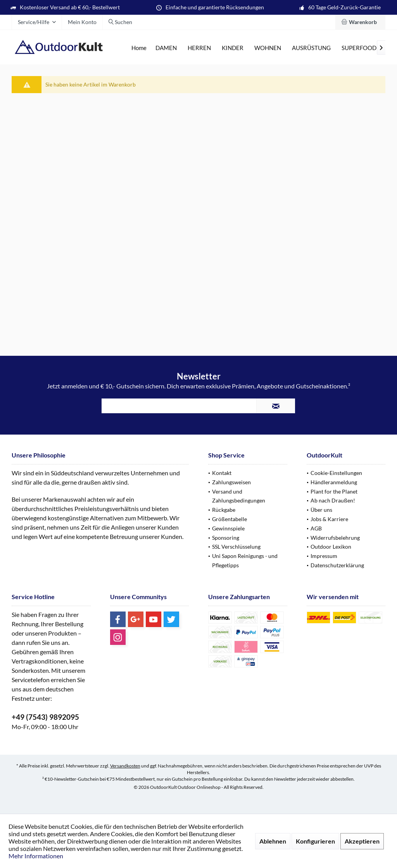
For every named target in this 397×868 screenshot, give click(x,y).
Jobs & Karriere (329, 519)
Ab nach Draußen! (333, 500)
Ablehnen (273, 841)
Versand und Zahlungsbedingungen (239, 496)
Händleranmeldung (334, 482)
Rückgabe (224, 510)
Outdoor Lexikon (331, 547)
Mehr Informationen (36, 856)
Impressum (324, 556)
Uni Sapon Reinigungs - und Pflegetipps (245, 560)
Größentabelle (230, 519)
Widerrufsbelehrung (335, 538)
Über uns (321, 510)
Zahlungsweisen (231, 482)
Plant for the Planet (334, 491)
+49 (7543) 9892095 (45, 717)
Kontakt (222, 473)
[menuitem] (360, 22)
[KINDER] (233, 48)
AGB (316, 528)
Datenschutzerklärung (337, 565)
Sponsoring (226, 538)
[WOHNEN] (268, 48)
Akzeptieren (362, 841)
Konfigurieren (315, 841)
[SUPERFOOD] (359, 48)
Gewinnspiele (228, 528)
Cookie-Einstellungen (336, 473)
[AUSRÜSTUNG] (311, 48)
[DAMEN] (166, 48)
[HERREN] (199, 48)
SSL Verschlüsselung (236, 547)
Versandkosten (125, 766)
